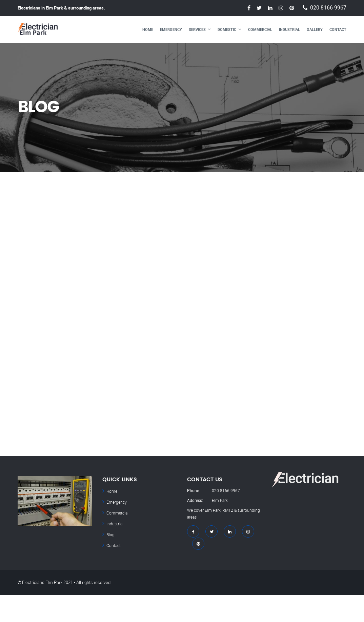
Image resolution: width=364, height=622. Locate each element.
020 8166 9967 (328, 8)
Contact (338, 29)
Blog (110, 534)
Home (148, 29)
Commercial (260, 29)
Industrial (289, 29)
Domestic (227, 29)
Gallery (315, 29)
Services (197, 29)
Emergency (171, 29)
